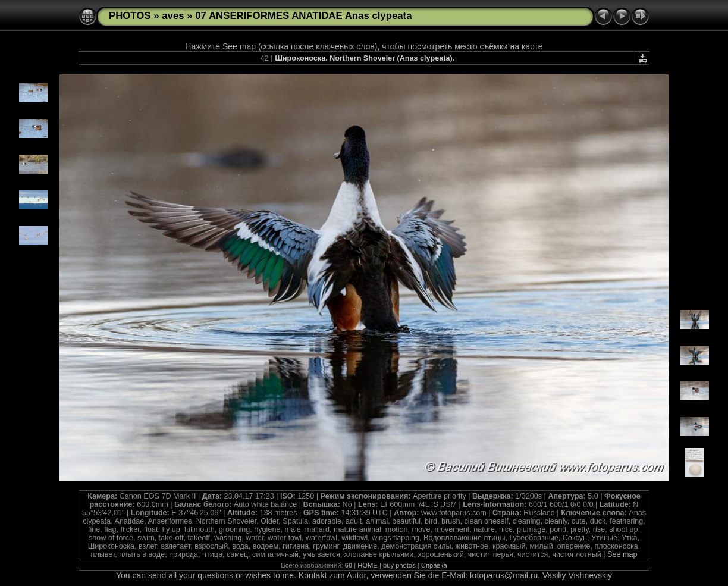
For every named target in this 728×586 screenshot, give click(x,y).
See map (622, 554)
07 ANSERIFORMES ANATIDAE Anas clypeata (303, 16)
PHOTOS (130, 16)
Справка (434, 565)
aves (173, 16)
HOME (368, 565)
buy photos (399, 565)
